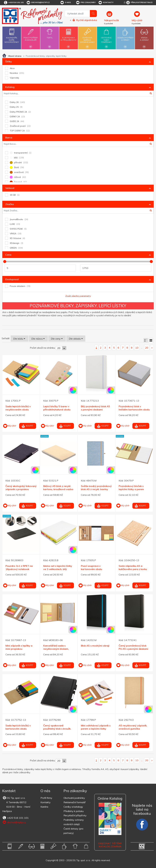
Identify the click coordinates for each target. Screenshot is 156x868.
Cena (8, 255)
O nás (65, 3)
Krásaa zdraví (144, 37)
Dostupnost (12, 279)
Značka (10, 204)
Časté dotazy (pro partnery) (73, 831)
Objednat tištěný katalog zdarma (110, 845)
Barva (9, 138)
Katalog (10, 87)
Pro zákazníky (86, 3)
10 (137, 348)
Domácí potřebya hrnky (126, 37)
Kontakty (106, 3)
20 (147, 348)
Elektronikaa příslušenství (69, 37)
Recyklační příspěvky (75, 815)
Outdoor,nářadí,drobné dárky (87, 37)
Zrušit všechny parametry (78, 296)
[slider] (5, 261)
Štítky (9, 61)
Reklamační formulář (75, 802)
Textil (50, 36)
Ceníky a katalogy (73, 807)
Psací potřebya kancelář (31, 37)
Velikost (10, 188)
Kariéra (44, 807)
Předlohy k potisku (74, 811)
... (142, 347)
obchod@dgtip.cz (38, 3)
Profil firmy (46, 798)
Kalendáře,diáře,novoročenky (12, 35)
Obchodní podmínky (74, 798)
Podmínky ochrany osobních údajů (74, 822)
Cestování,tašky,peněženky (106, 37)
